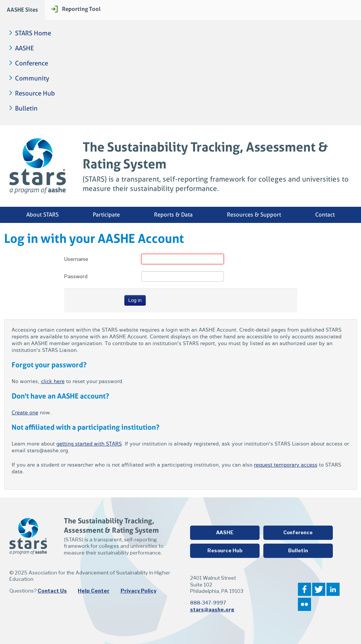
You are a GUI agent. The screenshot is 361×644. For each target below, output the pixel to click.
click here (53, 381)
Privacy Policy (138, 591)
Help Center (94, 591)
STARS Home (33, 33)
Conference (32, 63)
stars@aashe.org (212, 609)
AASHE (24, 48)
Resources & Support (254, 215)
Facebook (304, 589)
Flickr (304, 604)
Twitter (319, 589)
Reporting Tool (81, 9)
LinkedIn (333, 589)
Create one (25, 413)
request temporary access (286, 465)
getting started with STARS (89, 444)
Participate (106, 215)
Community (32, 78)
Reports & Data (173, 215)
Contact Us (52, 591)
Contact (325, 215)
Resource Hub (35, 93)
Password (76, 276)
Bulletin (26, 108)
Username (76, 259)
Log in (135, 300)
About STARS (42, 215)
